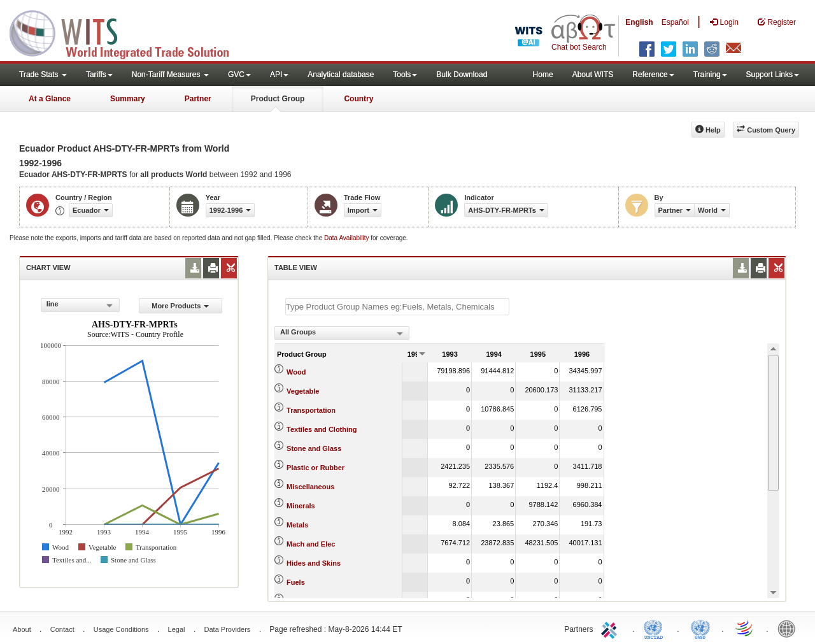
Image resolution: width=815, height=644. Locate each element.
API (279, 75)
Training (710, 75)
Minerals (301, 506)
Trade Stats (43, 75)
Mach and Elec (311, 544)
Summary (128, 99)
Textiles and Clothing (322, 429)
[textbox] (397, 307)
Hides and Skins (314, 563)
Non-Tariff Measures (170, 75)
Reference (653, 75)
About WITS (593, 75)
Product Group (278, 99)
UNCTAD (656, 628)
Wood (296, 372)
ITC (611, 628)
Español (675, 22)
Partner (198, 99)
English (639, 22)
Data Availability (347, 238)
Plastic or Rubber (315, 468)
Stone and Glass (314, 448)
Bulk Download (462, 75)
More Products (180, 306)
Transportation (311, 410)
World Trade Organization (745, 628)
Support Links (773, 75)
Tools (405, 75)
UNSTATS (700, 628)
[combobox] (80, 305)
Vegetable (303, 391)
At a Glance (50, 99)
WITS (127, 32)
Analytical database (341, 75)
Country (358, 99)
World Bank (790, 628)
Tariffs (99, 75)
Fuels (296, 582)
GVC (239, 75)
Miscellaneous (310, 487)
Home (543, 75)
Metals (297, 525)
